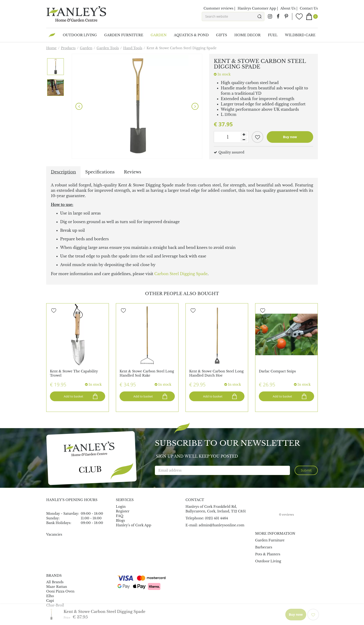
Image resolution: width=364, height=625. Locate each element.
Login (121, 507)
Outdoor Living (268, 561)
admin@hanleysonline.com (222, 525)
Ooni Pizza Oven (60, 591)
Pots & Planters (268, 554)
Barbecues (264, 547)
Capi (50, 601)
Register (123, 511)
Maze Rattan (57, 587)
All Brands (55, 582)
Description (63, 172)
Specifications (100, 172)
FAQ (120, 516)
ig (270, 16)
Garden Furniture (270, 540)
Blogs (120, 521)
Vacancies (54, 534)
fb (278, 16)
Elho (50, 596)
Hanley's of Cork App (134, 525)
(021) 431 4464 (216, 518)
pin (286, 16)
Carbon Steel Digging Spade (181, 274)
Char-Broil (55, 605)
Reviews (133, 172)
